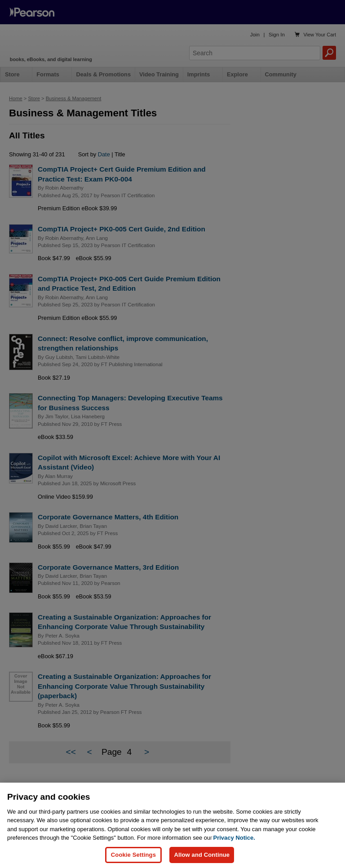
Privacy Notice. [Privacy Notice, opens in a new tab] (234, 845)
